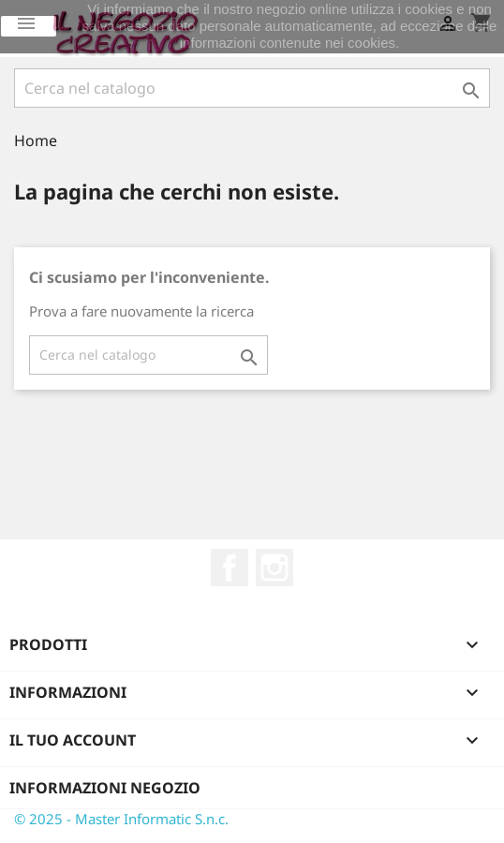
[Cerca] (252, 88)
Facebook (230, 568)
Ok (29, 26)
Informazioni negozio (105, 788)
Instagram (274, 568)
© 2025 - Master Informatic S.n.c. (121, 819)
